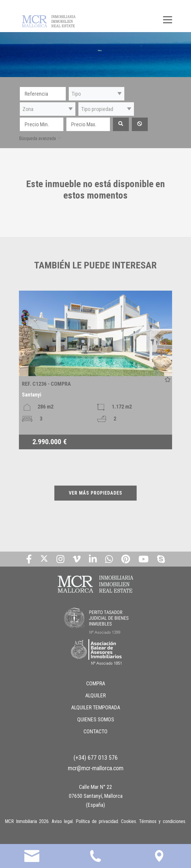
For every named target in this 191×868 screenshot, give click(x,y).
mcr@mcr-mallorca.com (96, 768)
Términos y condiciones (162, 821)
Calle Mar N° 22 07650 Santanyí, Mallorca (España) (96, 796)
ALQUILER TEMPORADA (96, 707)
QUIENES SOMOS (96, 719)
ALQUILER (95, 695)
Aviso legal (62, 821)
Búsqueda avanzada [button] (37, 138)
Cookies (129, 821)
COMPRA (96, 683)
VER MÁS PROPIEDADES (95, 493)
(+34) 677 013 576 (96, 758)
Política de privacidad (97, 821)
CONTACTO (95, 731)
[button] (97, 94)
